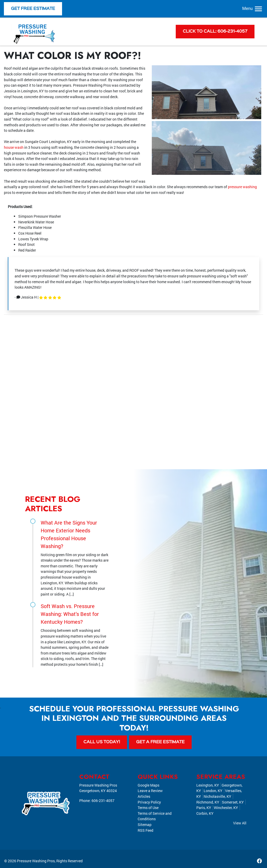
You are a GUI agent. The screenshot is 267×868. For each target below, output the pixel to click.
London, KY (213, 791)
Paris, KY (204, 808)
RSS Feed (145, 830)
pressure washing (242, 187)
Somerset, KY (233, 802)
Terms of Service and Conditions (155, 816)
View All (240, 823)
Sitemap (145, 825)
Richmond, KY (208, 802)
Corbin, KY (205, 813)
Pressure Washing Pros (36, 861)
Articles (144, 796)
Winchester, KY (226, 808)
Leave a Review (150, 791)
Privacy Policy (149, 802)
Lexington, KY (208, 785)
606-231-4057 (103, 801)
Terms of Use (148, 808)
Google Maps (148, 785)
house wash (14, 147)
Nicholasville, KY (217, 796)
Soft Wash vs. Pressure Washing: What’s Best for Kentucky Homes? (70, 614)
